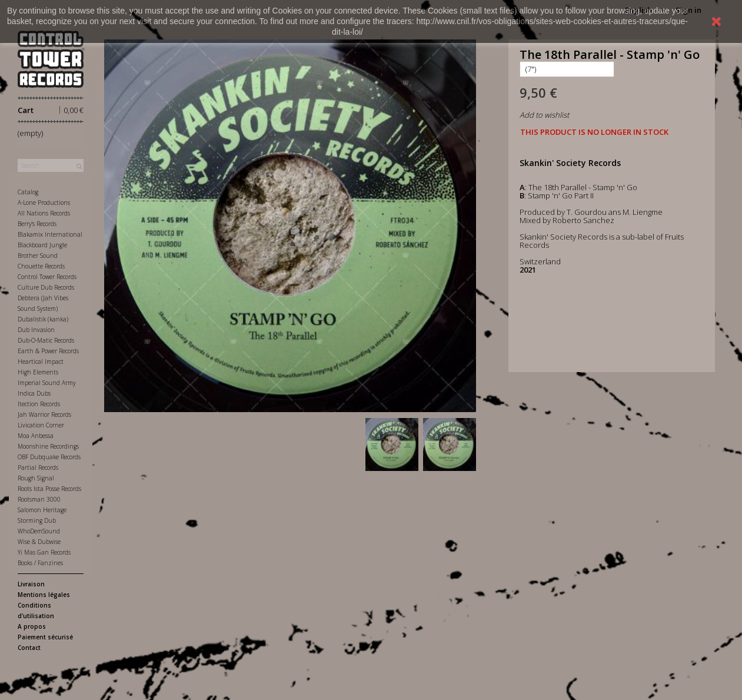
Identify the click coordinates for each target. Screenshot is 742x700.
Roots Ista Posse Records (49, 489)
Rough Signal (36, 478)
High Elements (38, 372)
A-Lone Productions (44, 203)
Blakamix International (50, 234)
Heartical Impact (41, 361)
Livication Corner (41, 425)
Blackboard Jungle (42, 245)
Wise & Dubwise (39, 542)
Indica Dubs (34, 393)
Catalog (28, 192)
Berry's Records (37, 224)
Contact (29, 648)
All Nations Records (44, 213)
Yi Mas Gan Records (44, 552)
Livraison (31, 584)
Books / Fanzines (40, 563)
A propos (32, 626)
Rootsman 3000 (39, 499)
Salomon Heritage (42, 510)
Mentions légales (44, 595)
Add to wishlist (544, 115)
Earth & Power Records (48, 351)
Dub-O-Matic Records (46, 340)
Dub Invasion (36, 330)
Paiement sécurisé (45, 637)
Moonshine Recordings (48, 446)
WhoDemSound (39, 531)
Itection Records (39, 404)
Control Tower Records (47, 277)
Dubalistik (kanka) (43, 319)
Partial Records (38, 467)
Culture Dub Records (46, 287)
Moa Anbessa (36, 436)
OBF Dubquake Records (49, 457)
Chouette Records (41, 266)
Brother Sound (38, 256)
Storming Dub (37, 520)
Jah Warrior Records (44, 414)
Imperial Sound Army (47, 383)
